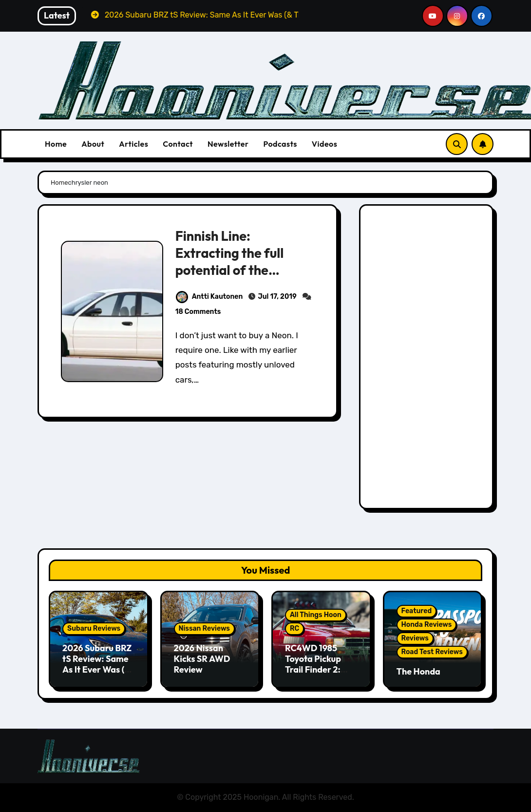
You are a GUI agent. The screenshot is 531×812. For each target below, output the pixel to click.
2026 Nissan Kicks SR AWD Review (202, 658)
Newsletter (228, 144)
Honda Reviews (427, 625)
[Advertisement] (428, 359)
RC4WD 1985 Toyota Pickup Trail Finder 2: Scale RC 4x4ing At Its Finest (317, 669)
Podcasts (280, 144)
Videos (325, 144)
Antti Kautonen (209, 297)
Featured (417, 611)
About (93, 144)
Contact (178, 144)
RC (294, 628)
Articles (133, 144)
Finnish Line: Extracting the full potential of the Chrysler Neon (230, 261)
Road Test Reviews (432, 652)
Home (56, 144)
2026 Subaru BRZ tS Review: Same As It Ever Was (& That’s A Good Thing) (97, 669)
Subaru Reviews (94, 628)
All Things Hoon (316, 615)
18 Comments (198, 312)
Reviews (415, 638)
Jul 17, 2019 (277, 297)
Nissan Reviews (204, 628)
